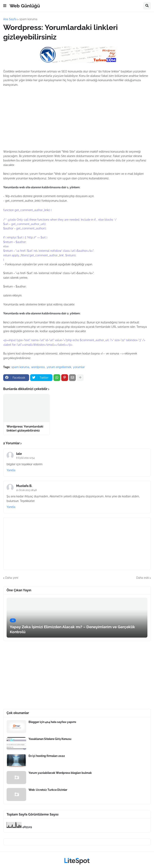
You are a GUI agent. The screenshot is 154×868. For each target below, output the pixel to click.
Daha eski (143, 578)
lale (19, 454)
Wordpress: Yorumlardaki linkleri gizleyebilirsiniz (25, 429)
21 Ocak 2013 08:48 (26, 490)
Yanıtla (11, 470)
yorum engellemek (59, 367)
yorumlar (79, 367)
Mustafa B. (24, 486)
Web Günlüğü (25, 6)
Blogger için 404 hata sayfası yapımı (52, 722)
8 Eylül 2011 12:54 (25, 458)
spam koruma (28, 19)
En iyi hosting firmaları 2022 (47, 756)
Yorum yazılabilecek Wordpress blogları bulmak (60, 773)
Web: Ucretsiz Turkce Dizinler (48, 790)
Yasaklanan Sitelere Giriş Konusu (50, 739)
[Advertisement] (77, 116)
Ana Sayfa (10, 19)
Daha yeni (12, 578)
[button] (5, 6)
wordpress (38, 367)
